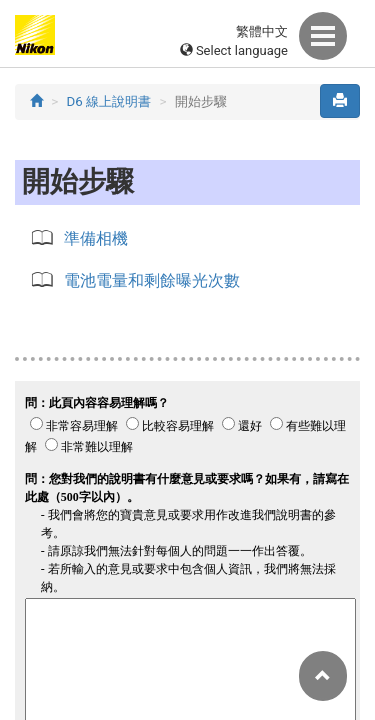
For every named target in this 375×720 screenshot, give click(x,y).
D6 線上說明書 (109, 101)
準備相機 (96, 238)
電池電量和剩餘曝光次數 (152, 280)
